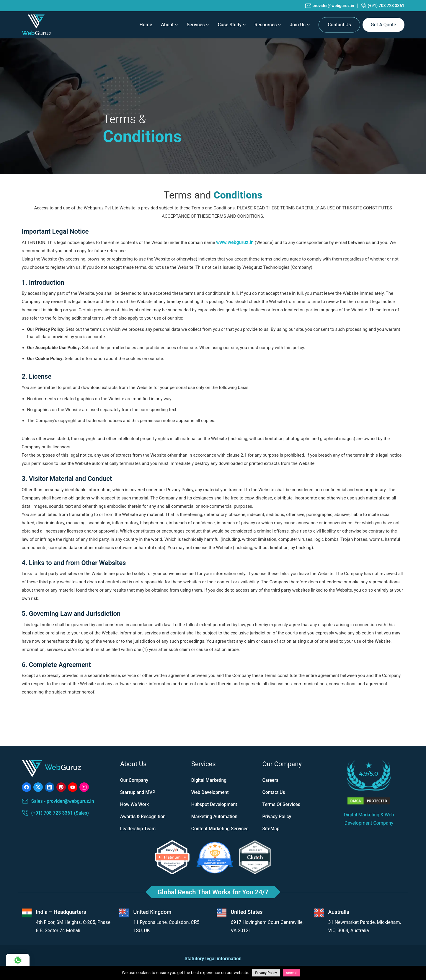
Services (198, 25)
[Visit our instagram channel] (84, 787)
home (146, 25)
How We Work (135, 804)
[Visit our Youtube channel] (73, 787)
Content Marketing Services (221, 829)
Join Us (300, 25)
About (169, 25)
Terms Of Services (282, 804)
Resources (268, 25)
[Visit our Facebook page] (27, 787)
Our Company (134, 780)
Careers (271, 780)
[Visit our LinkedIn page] (50, 787)
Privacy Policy (277, 817)
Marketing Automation (215, 817)
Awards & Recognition (143, 817)
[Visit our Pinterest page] (61, 787)
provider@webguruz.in (330, 6)
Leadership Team (138, 829)
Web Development (210, 792)
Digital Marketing (209, 780)
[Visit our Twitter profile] (38, 787)
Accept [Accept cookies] (291, 973)
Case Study (232, 25)
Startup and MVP (138, 792)
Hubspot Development (215, 804)
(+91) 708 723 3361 (383, 6)
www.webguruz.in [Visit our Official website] (235, 242)
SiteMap (271, 829)
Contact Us (339, 25)
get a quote (383, 25)
